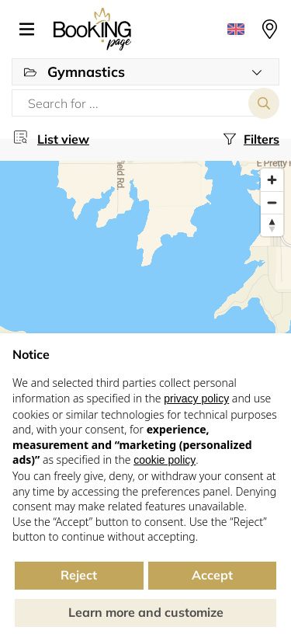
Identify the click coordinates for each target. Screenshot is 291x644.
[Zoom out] (272, 202)
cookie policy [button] (165, 460)
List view (63, 139)
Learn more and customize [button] (146, 612)
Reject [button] (79, 575)
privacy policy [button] (196, 399)
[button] (33, 30)
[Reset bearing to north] (272, 225)
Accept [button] (212, 575)
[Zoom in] (272, 180)
